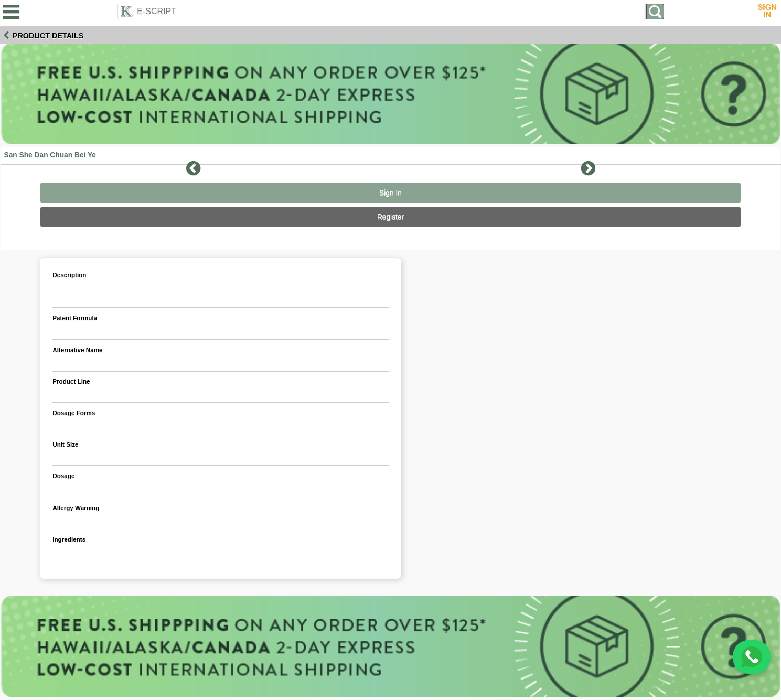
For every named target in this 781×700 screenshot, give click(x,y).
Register (390, 217)
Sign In (390, 193)
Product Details (48, 36)
